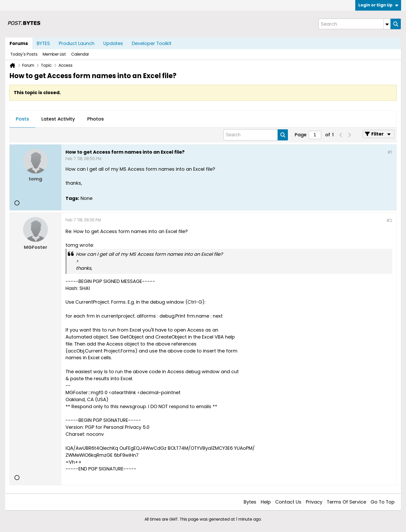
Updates (113, 43)
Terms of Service (346, 502)
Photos (96, 119)
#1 (390, 152)
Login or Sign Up (378, 5)
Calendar (80, 54)
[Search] (354, 24)
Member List (54, 54)
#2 (389, 220)
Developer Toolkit (152, 43)
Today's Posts (24, 54)
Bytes (250, 502)
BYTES (43, 43)
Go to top (383, 502)
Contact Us (288, 502)
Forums (19, 43)
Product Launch (77, 43)
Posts (22, 119)
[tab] (22, 119)
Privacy (314, 502)
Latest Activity (58, 119)
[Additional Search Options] (387, 24)
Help (266, 502)
